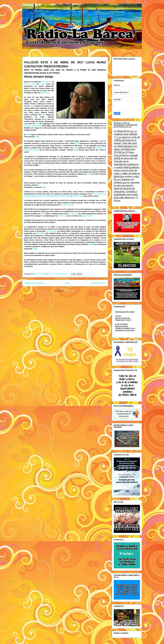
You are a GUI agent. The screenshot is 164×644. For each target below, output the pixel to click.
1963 (77, 143)
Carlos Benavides (53, 196)
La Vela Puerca (66, 205)
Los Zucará (41, 196)
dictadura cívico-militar (33, 126)
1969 (32, 106)
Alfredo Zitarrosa (99, 194)
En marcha (51, 231)
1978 (42, 214)
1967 (75, 148)
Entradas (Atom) (70, 291)
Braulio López (78, 196)
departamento (87, 216)
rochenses (62, 216)
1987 (28, 135)
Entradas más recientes (34, 283)
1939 (42, 84)
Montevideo (45, 93)
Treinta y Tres (47, 82)
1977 (37, 124)
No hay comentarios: (60, 274)
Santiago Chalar (30, 196)
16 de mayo (30, 84)
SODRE (42, 233)
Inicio (67, 283)
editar (36, 137)
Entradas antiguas (98, 283)
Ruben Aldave (65, 196)
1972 (44, 115)
